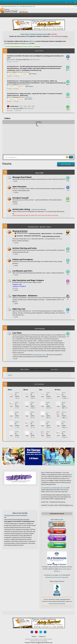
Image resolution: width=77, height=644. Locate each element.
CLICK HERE (15, 288)
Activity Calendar (49, 431)
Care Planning (40, 328)
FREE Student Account (57, 519)
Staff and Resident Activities (51, 236)
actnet (11, 72)
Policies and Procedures (23, 259)
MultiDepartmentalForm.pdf (17, 422)
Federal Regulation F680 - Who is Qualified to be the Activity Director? (17, 431)
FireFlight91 (12, 60)
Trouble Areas (14, 106)
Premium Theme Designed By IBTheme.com (39, 642)
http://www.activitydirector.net (10, 6)
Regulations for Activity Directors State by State (17, 412)
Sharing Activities (20, 231)
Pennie (11, 108)
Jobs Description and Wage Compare (28, 280)
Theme (34, 636)
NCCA (28, 43)
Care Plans (17, 332)
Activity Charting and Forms (24, 248)
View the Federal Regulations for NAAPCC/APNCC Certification (23, 46)
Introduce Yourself (20, 197)
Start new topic (66, 164)
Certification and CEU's (22, 270)
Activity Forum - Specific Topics (39, 226)
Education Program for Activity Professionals (57, 577)
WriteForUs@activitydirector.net (57, 603)
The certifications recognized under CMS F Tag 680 (54, 487)
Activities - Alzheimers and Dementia (27, 235)
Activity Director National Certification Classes (34, 34)
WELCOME (39, 173)
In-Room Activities (34, 233)
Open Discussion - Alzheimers (25, 295)
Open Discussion (35, 60)
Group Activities (21, 233)
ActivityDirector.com (40, 354)
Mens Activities (46, 233)
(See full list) (54, 369)
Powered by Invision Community (38, 640)
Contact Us (42, 636)
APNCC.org (32, 41)
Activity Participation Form (17, 392)
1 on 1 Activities (57, 233)
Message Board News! (22, 177)
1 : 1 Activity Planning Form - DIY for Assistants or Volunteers (33, 431)
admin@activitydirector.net (27, 6)
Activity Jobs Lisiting (21, 209)
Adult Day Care (19, 309)
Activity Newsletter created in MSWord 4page (17, 402)
